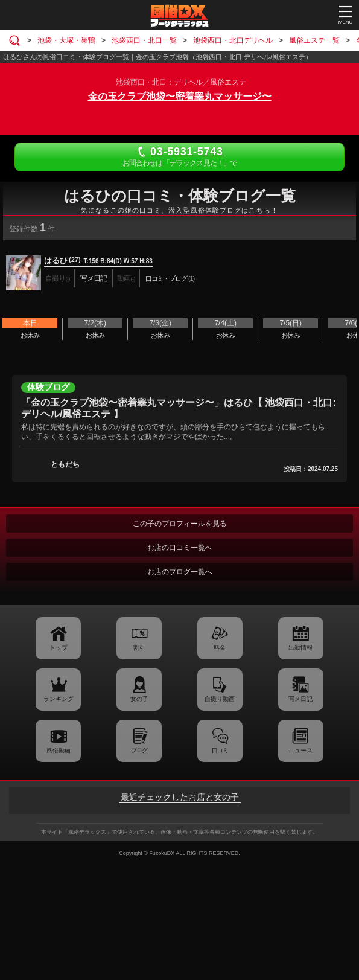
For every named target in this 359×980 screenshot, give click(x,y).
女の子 (139, 699)
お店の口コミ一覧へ (180, 548)
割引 (139, 648)
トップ (59, 648)
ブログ (139, 750)
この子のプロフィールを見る (180, 524)
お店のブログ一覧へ (180, 572)
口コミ (220, 750)
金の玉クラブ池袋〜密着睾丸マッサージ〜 (180, 96)
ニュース (300, 750)
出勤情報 (300, 648)
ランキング (59, 699)
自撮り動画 (220, 699)
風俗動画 (59, 750)
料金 (220, 648)
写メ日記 (300, 699)
